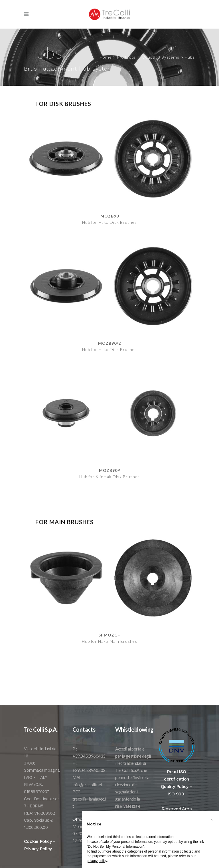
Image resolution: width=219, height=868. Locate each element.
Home (106, 57)
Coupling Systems (161, 57)
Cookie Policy (38, 841)
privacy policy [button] (97, 861)
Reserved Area (177, 809)
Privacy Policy (38, 849)
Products (126, 57)
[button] (212, 820)
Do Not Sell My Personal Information (115, 847)
